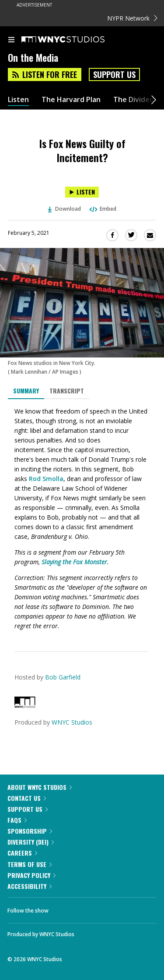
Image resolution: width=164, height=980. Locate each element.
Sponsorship (30, 831)
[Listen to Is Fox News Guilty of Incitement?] (82, 192)
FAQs (17, 820)
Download (64, 209)
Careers (22, 853)
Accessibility (30, 886)
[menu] (11, 40)
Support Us (114, 74)
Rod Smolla (46, 479)
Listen (18, 100)
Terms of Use (30, 864)
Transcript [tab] (67, 391)
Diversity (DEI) (31, 842)
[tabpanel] (82, 518)
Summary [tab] (26, 391)
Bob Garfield (63, 677)
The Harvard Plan (71, 100)
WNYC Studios (72, 722)
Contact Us (27, 798)
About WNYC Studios (40, 787)
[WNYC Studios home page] (74, 40)
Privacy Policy (31, 875)
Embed (102, 209)
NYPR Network (132, 18)
